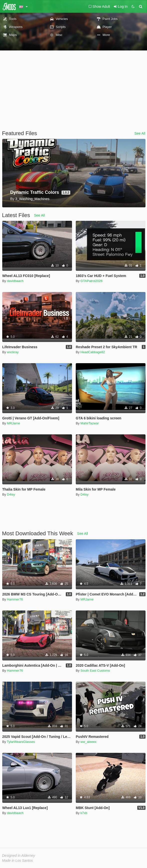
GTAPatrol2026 (92, 281)
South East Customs (95, 671)
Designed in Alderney (19, 856)
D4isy (11, 494)
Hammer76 (15, 599)
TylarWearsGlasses (21, 742)
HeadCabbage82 (93, 352)
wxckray (13, 352)
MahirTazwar (90, 423)
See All (140, 133)
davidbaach (15, 281)
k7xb (84, 813)
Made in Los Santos (17, 861)
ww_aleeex (88, 742)
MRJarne (14, 423)
